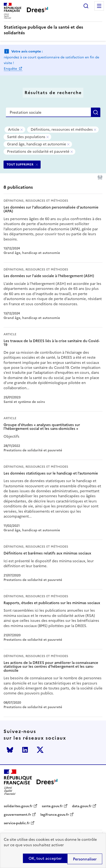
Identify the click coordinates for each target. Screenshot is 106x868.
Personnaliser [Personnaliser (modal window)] (85, 859)
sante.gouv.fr (52, 806)
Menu (99, 6)
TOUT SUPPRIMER (20, 164)
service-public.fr (17, 823)
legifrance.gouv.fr (55, 815)
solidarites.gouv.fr (18, 806)
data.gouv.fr (82, 806)
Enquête (11, 69)
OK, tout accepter (45, 858)
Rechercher (86, 6)
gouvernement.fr (17, 815)
